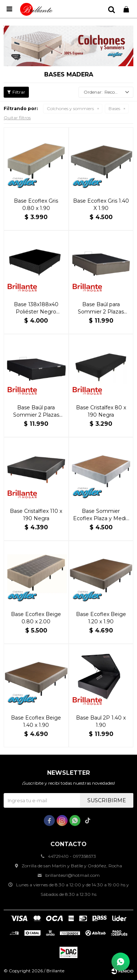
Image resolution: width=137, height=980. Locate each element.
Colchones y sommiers (70, 108)
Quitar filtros (17, 118)
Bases (114, 108)
